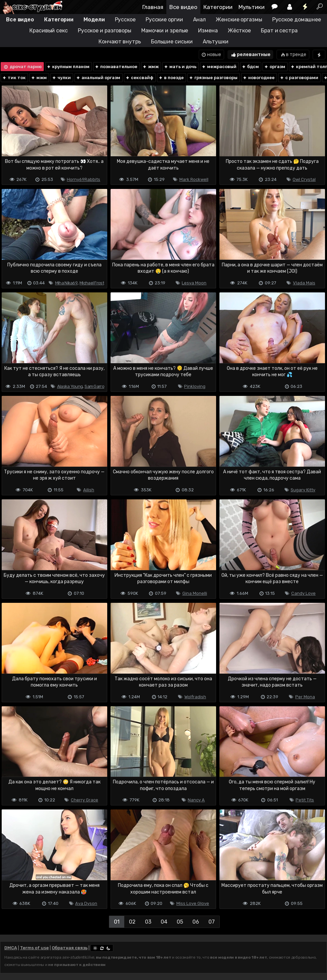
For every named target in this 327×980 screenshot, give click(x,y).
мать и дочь (180, 67)
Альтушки (216, 42)
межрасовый (219, 67)
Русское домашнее (297, 20)
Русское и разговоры (105, 31)
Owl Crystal (304, 179)
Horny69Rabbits (84, 179)
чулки (61, 78)
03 (148, 922)
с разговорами (299, 78)
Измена (208, 31)
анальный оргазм (98, 78)
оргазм (275, 67)
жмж (150, 67)
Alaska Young (70, 386)
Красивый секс (49, 31)
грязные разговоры (213, 78)
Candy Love (303, 593)
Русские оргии (164, 20)
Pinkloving (195, 386)
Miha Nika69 (66, 283)
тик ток (14, 78)
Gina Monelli (195, 593)
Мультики (252, 7)
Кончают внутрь (120, 42)
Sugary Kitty (303, 490)
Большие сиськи (172, 42)
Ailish (89, 490)
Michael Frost (92, 283)
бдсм (250, 67)
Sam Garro (94, 386)
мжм (39, 78)
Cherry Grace (85, 800)
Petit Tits (305, 800)
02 (132, 922)
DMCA (11, 948)
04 (164, 922)
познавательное (116, 67)
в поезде (171, 78)
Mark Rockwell (194, 179)
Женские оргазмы (239, 20)
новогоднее (259, 78)
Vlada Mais (304, 283)
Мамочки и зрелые (165, 31)
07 (212, 922)
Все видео (183, 7)
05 (180, 922)
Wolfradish (195, 697)
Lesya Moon (194, 283)
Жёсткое (239, 31)
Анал (200, 20)
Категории (218, 7)
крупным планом (68, 67)
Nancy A (196, 800)
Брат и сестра (279, 31)
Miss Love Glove (193, 903)
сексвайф (139, 78)
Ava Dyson (86, 903)
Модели (94, 20)
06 (196, 922)
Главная (153, 7)
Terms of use (34, 948)
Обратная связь (70, 948)
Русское (125, 20)
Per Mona (305, 697)
